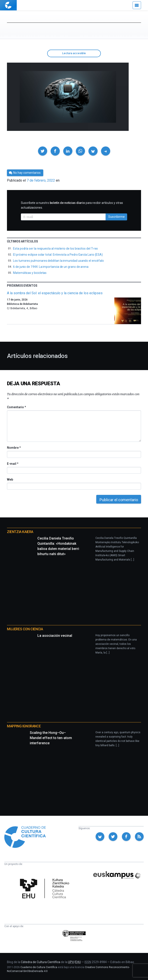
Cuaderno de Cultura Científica (39, 967)
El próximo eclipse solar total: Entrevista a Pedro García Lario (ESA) (58, 255)
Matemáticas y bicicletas (30, 273)
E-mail (12, 464)
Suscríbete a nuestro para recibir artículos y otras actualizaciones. (72, 205)
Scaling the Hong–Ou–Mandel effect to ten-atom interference (51, 738)
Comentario (16, 407)
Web (10, 479)
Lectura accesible (74, 53)
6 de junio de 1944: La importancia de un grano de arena (51, 267)
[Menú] (137, 5)
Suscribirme (116, 217)
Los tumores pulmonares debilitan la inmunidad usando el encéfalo (58, 261)
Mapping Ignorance (24, 726)
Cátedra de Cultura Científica (41, 962)
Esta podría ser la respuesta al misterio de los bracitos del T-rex (55, 249)
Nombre (14, 448)
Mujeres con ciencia (25, 629)
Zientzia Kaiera (20, 532)
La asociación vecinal (55, 636)
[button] (43, 151)
